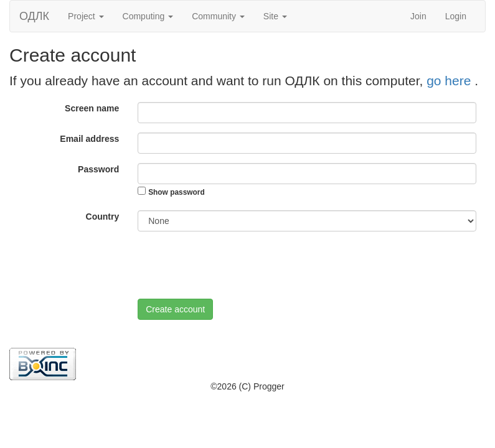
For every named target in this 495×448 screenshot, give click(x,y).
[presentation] (232, 265)
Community (218, 16)
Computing (148, 16)
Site (275, 16)
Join (418, 16)
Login (456, 16)
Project (86, 16)
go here (450, 81)
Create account (175, 309)
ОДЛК (34, 16)
